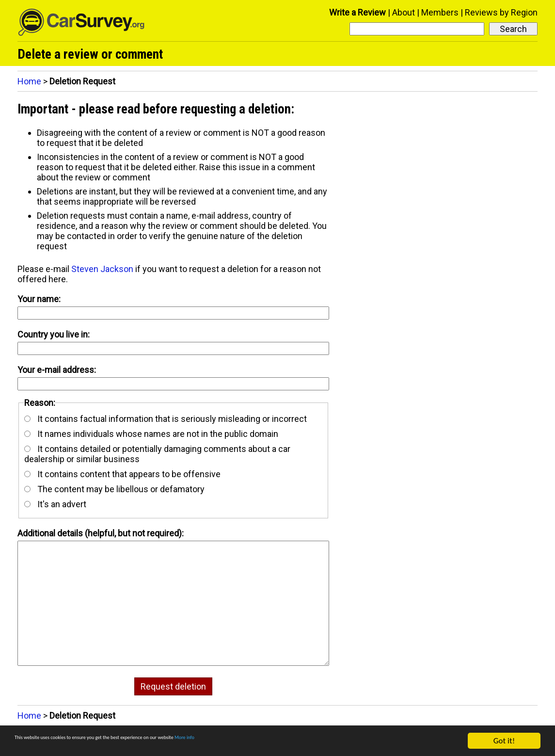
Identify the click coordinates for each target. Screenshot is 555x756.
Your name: (39, 299)
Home (29, 81)
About (404, 12)
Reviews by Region (501, 12)
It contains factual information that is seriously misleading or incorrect (166, 419)
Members (440, 12)
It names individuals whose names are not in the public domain (151, 434)
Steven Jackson (102, 269)
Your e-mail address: (57, 370)
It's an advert (55, 504)
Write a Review (357, 12)
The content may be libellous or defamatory (114, 489)
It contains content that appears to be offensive (122, 474)
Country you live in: (54, 334)
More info (298, 742)
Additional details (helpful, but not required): (101, 533)
